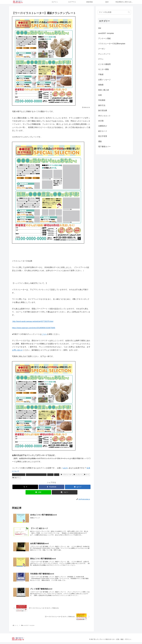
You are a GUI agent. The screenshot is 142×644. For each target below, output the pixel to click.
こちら (44, 334)
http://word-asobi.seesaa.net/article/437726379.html (33, 321)
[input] (114, 12)
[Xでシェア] (25, 487)
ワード (87, 475)
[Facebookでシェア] (51, 487)
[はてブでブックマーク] (78, 487)
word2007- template (19, 475)
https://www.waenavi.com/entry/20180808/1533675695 (34, 328)
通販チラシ (16, 478)
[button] (65, 492)
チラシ (50, 475)
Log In (65, 468)
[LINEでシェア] (38, 492)
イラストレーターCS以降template (36, 475)
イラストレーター (66, 475)
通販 (57, 475)
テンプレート (78, 475)
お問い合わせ (17, 350)
